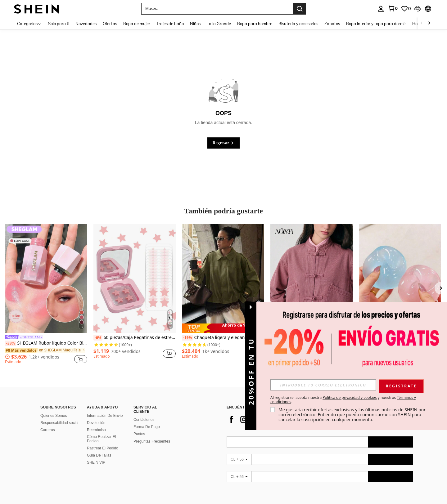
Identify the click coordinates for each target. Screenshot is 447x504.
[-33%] (10, 343)
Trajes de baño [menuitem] (170, 24)
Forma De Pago (147, 427)
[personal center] (381, 9)
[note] (223, 328)
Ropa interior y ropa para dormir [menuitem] (376, 24)
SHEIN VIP (96, 462)
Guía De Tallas (99, 455)
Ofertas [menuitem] (110, 24)
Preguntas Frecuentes (152, 441)
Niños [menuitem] (195, 24)
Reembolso (96, 430)
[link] (393, 8)
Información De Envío (105, 416)
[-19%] (187, 338)
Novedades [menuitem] (86, 24)
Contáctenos (144, 420)
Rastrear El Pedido (103, 448)
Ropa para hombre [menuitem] (255, 24)
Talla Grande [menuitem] (219, 24)
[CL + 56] (239, 459)
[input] (323, 385)
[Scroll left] (422, 23)
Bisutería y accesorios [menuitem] (298, 24)
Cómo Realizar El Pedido (101, 439)
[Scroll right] (429, 23)
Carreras (48, 430)
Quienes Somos (54, 416)
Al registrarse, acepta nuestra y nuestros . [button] (343, 400)
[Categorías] (29, 23)
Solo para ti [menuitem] (59, 24)
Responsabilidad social (59, 423)
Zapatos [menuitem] (332, 24)
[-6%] (98, 338)
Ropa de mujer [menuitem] (137, 24)
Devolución (96, 423)
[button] (418, 9)
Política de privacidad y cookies (350, 397)
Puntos (139, 434)
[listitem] (46, 295)
